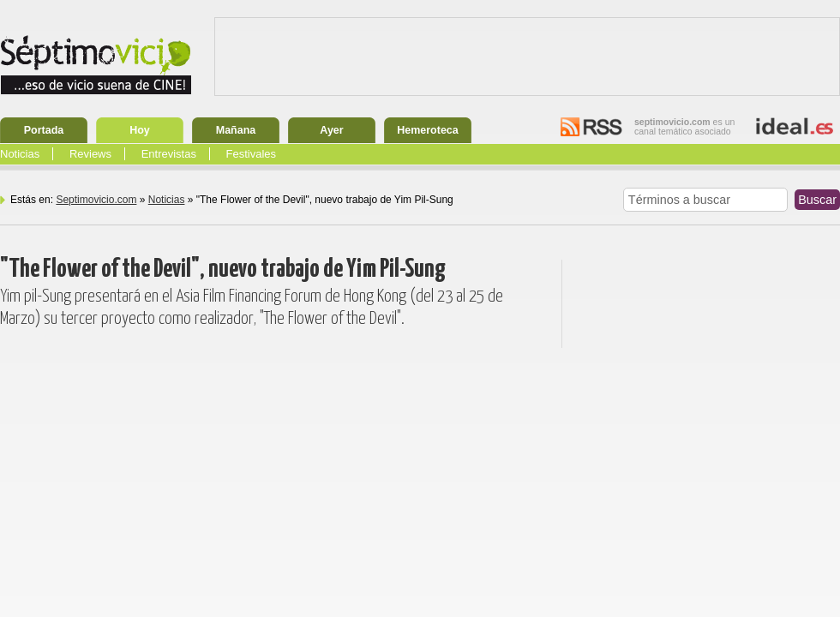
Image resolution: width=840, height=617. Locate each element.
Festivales (252, 154)
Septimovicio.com (96, 200)
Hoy (140, 130)
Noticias (20, 154)
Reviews (90, 154)
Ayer (331, 130)
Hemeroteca (428, 130)
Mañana (236, 130)
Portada (44, 130)
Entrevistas (169, 154)
